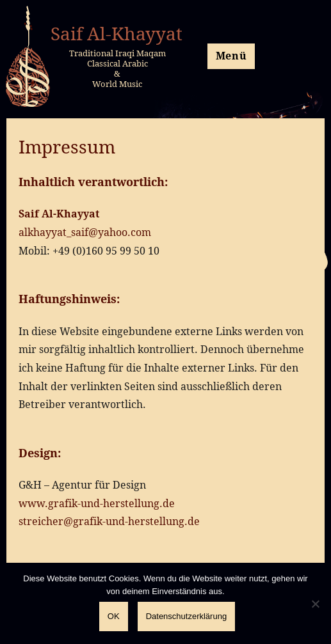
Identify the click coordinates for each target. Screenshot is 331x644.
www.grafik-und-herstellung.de (97, 503)
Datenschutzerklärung (186, 616)
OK (114, 616)
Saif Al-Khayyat (117, 33)
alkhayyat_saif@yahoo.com (85, 232)
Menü (231, 56)
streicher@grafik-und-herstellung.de (109, 521)
